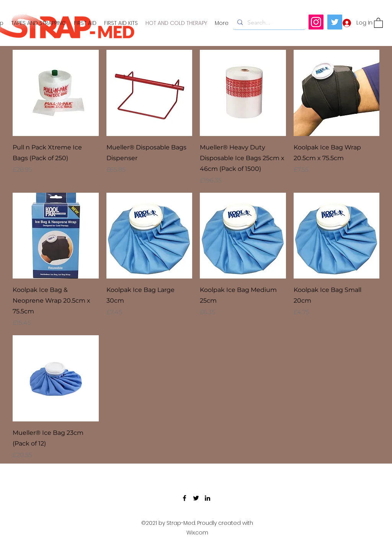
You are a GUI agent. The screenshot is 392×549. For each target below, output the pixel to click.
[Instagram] (316, 22)
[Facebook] (185, 498)
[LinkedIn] (207, 498)
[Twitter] (335, 22)
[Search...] (269, 23)
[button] (378, 22)
